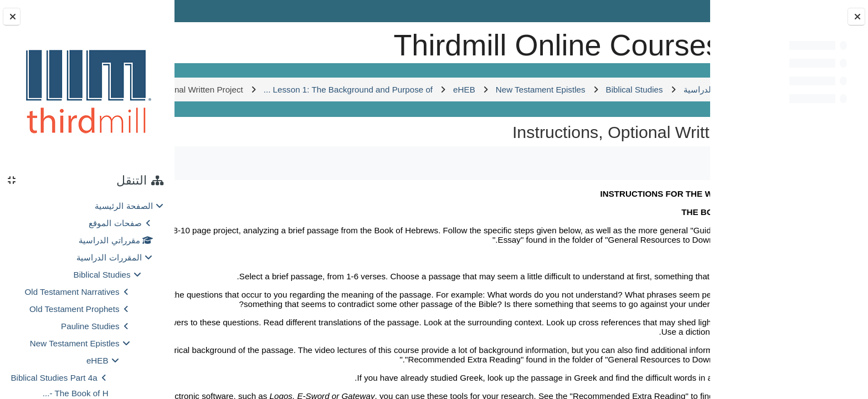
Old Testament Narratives (72, 292)
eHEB (97, 360)
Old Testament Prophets (75, 309)
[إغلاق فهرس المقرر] (856, 17)
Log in (207, 11)
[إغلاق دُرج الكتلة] (12, 17)
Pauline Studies (90, 326)
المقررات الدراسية (109, 257)
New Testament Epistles (75, 343)
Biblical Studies (102, 275)
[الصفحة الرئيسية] (671, 41)
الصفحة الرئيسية (124, 206)
